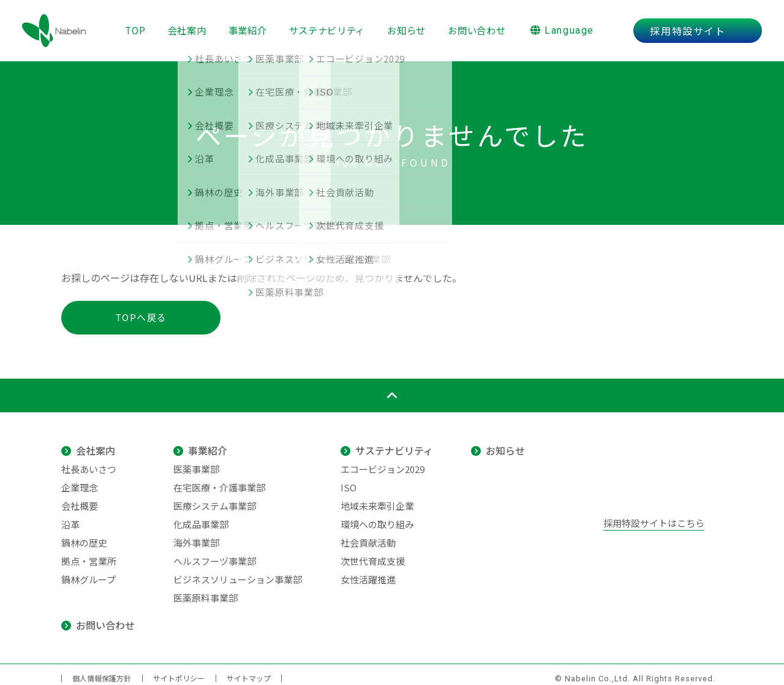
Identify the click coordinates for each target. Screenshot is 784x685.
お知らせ (409, 26)
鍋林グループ (89, 572)
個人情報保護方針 (102, 671)
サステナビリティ (328, 26)
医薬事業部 (196, 462)
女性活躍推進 (368, 572)
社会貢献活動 (368, 535)
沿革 (70, 517)
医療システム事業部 (215, 498)
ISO (349, 480)
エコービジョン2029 (383, 462)
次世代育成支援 (373, 554)
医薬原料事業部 (205, 590)
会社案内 (184, 26)
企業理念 (80, 480)
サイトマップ (249, 671)
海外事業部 (196, 535)
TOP (130, 26)
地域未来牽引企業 (377, 498)
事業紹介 (247, 26)
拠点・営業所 (89, 554)
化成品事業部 (201, 517)
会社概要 (80, 498)
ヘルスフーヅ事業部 (215, 554)
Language (570, 27)
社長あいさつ (89, 462)
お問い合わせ (482, 26)
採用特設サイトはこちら (654, 516)
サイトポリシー (179, 671)
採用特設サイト (695, 27)
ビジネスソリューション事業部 (238, 572)
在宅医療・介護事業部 (219, 480)
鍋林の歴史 (84, 535)
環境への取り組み (377, 517)
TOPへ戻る (141, 310)
